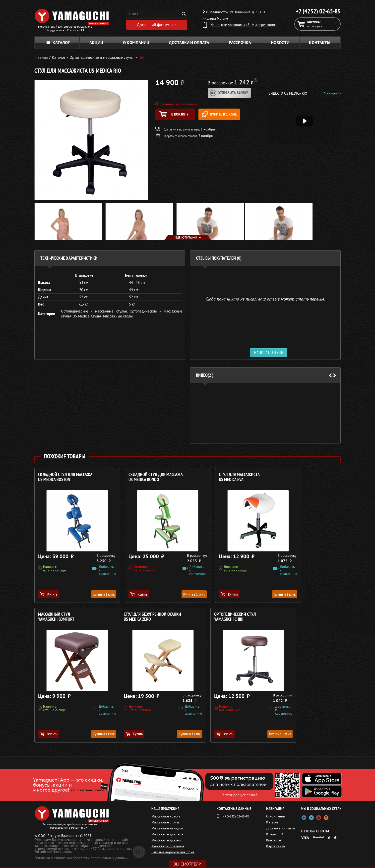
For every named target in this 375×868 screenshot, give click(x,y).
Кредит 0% (276, 834)
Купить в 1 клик (231, 114)
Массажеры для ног (166, 840)
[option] (265, 413)
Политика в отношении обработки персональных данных (81, 858)
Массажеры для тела (167, 834)
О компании (136, 43)
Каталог (58, 43)
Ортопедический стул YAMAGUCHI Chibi (137, 617)
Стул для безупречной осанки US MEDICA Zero (67, 617)
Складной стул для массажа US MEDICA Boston (65, 477)
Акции (96, 43)
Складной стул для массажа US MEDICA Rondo (143, 477)
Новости (280, 43)
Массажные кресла (166, 816)
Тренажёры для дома (168, 846)
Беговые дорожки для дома (173, 852)
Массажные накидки (167, 828)
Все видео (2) (332, 93)
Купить (48, 594)
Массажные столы (118, 316)
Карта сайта (277, 846)
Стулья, (97, 316)
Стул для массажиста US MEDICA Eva (214, 477)
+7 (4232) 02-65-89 (318, 11)
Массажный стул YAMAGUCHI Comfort (289, 477)
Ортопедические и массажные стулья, (95, 311)
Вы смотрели (188, 864)
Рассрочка (240, 43)
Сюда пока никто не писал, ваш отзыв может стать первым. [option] (265, 299)
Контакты (320, 43)
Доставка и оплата (189, 43)
